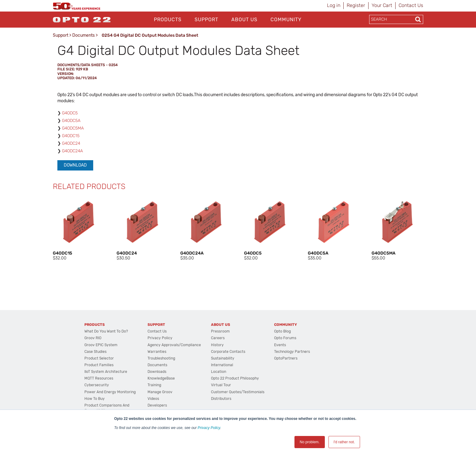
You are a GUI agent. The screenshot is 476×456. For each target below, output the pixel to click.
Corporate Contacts (228, 352)
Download (75, 165)
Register (356, 5)
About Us (244, 20)
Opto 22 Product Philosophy (235, 378)
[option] (79, 229)
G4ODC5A (71, 121)
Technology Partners (292, 352)
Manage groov (160, 392)
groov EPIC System (101, 345)
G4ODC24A (72, 151)
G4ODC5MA (73, 128)
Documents (83, 35)
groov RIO (93, 338)
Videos (153, 399)
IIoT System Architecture (106, 372)
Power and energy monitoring (110, 392)
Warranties (157, 352)
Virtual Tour (221, 385)
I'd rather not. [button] (344, 442)
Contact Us (411, 5)
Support (206, 20)
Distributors (221, 399)
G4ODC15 (71, 136)
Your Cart (382, 5)
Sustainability (223, 358)
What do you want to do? (106, 331)
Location (219, 372)
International (222, 365)
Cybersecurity (97, 385)
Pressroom (220, 331)
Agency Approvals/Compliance (174, 345)
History (217, 345)
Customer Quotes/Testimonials (238, 392)
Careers (218, 338)
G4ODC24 (71, 143)
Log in (334, 5)
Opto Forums (285, 338)
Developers (157, 405)
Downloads (157, 372)
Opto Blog (282, 331)
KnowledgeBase (161, 378)
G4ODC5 (70, 113)
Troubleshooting (161, 358)
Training (154, 385)
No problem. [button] (309, 442)
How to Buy (95, 399)
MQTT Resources (99, 378)
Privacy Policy (209, 428)
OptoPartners (286, 358)
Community (286, 20)
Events (280, 345)
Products (168, 20)
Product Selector (99, 358)
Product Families (99, 365)
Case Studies (95, 352)
